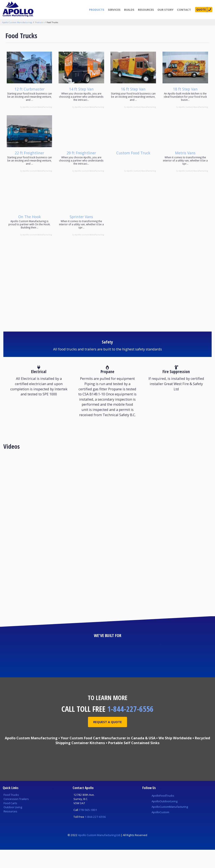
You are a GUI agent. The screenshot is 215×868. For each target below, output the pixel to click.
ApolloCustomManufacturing (170, 825)
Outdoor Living (13, 825)
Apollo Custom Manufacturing (17, 22)
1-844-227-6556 (130, 727)
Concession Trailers (16, 817)
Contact (183, 10)
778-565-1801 (88, 828)
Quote (200, 10)
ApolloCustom (160, 830)
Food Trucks (52, 22)
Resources (145, 10)
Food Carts (10, 821)
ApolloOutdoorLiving (165, 819)
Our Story (164, 10)
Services (113, 10)
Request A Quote (107, 741)
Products (95, 10)
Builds (128, 10)
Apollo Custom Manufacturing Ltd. (99, 853)
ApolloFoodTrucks (163, 814)
